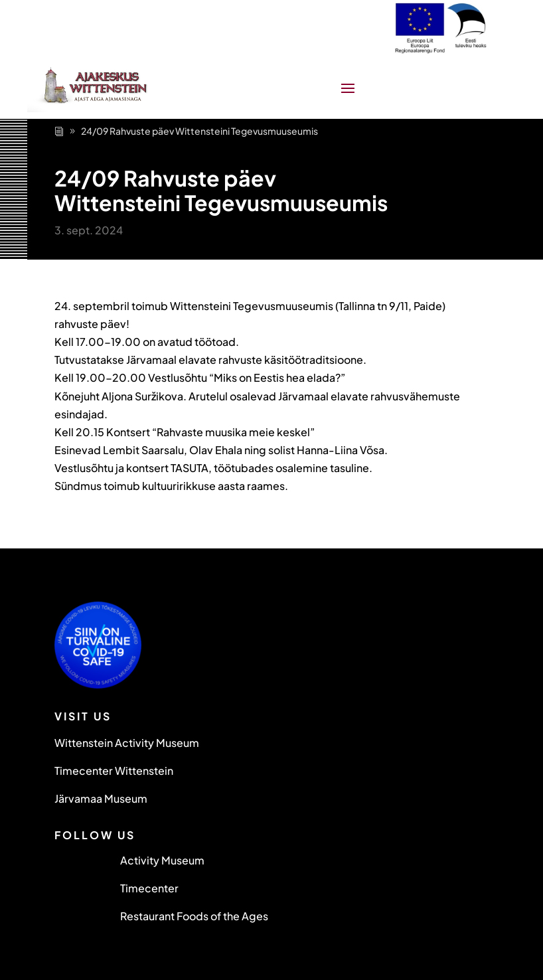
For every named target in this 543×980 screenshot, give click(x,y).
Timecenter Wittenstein (114, 771)
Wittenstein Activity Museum (127, 743)
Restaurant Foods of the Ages (194, 916)
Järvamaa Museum (101, 798)
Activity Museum (162, 860)
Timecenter (149, 888)
